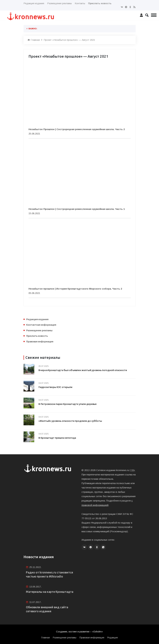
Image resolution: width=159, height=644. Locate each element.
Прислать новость (37, 336)
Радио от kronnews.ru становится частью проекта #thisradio (49, 574)
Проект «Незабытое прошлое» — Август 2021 (69, 40)
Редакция (113, 637)
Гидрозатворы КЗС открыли (56, 387)
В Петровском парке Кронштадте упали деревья (68, 404)
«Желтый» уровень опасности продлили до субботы (71, 421)
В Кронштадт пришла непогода (58, 438)
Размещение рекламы (59, 3)
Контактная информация (41, 325)
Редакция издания (34, 3)
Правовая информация (40, 341)
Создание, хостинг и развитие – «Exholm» (79, 631)
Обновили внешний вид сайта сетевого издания (47, 609)
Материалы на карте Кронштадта (50, 592)
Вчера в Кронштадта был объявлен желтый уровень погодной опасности (83, 370)
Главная (34, 40)
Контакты (80, 3)
